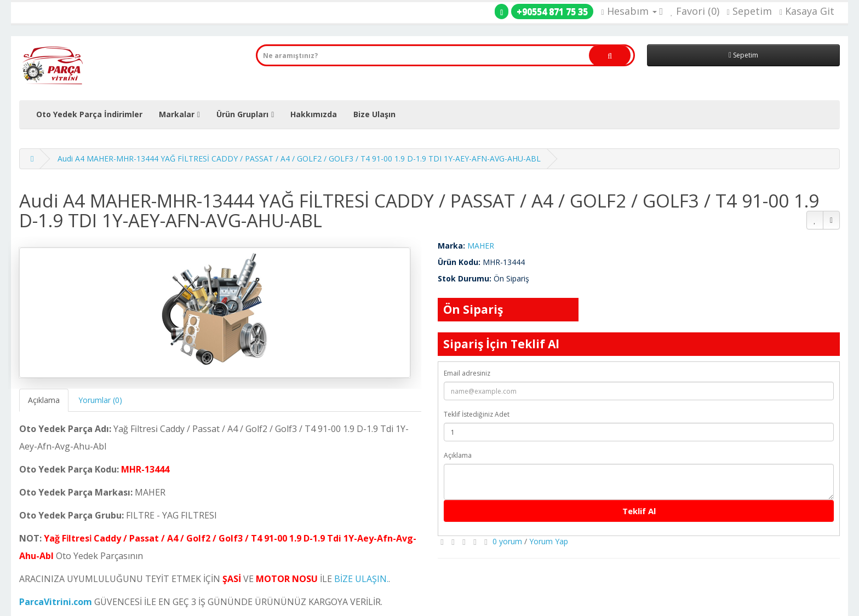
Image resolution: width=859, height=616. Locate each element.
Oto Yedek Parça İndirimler (89, 114)
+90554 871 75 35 (552, 11)
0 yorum (507, 541)
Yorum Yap (549, 541)
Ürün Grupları (242, 114)
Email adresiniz (467, 373)
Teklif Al (639, 511)
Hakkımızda (314, 114)
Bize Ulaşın (374, 114)
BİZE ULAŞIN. (361, 579)
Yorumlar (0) (100, 400)
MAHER (481, 246)
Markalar (177, 114)
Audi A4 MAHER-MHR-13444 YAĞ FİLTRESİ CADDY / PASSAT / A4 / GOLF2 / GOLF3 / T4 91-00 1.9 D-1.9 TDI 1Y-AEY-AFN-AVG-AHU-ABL (299, 159)
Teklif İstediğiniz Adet (477, 414)
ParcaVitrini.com (56, 602)
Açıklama (44, 400)
